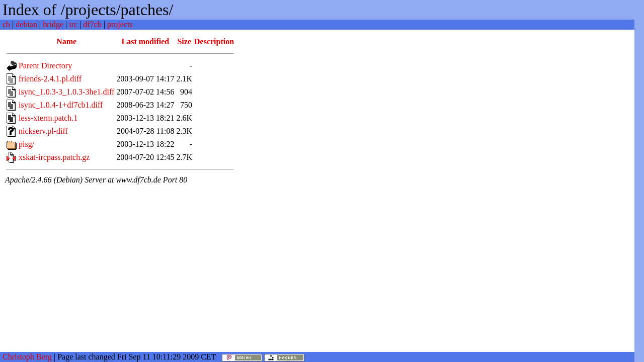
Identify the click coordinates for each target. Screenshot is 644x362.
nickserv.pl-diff (43, 131)
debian (26, 24)
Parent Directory (45, 66)
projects (120, 24)
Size (184, 41)
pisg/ (26, 144)
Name (66, 41)
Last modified (146, 41)
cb (6, 24)
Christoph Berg (27, 357)
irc (73, 24)
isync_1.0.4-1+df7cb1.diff (61, 105)
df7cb (92, 24)
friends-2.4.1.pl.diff (50, 79)
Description (214, 41)
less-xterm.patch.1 (48, 118)
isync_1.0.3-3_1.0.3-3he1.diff (66, 92)
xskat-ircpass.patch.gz (54, 157)
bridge (53, 24)
